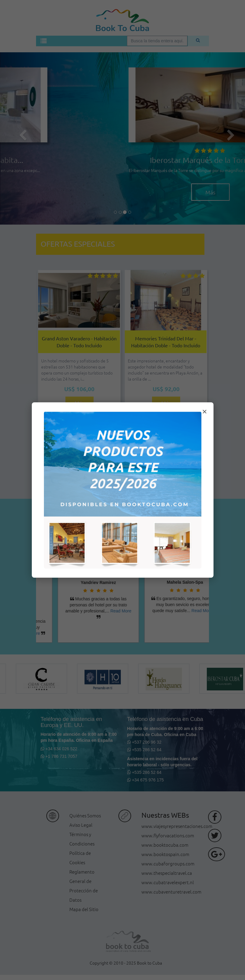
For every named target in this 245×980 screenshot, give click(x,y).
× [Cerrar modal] (204, 412)
